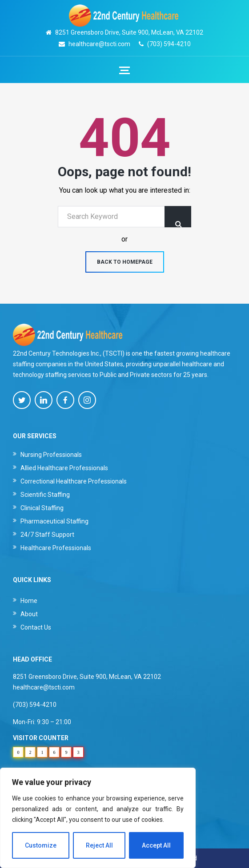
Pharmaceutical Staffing (54, 521)
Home (29, 601)
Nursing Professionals (51, 455)
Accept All (156, 845)
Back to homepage (125, 262)
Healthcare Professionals (56, 548)
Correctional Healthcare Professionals (74, 481)
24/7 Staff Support (47, 535)
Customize (41, 845)
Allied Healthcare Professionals (64, 468)
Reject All (99, 845)
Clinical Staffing (42, 508)
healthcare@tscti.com (99, 44)
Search (178, 217)
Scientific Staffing (45, 495)
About (29, 614)
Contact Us (36, 627)
